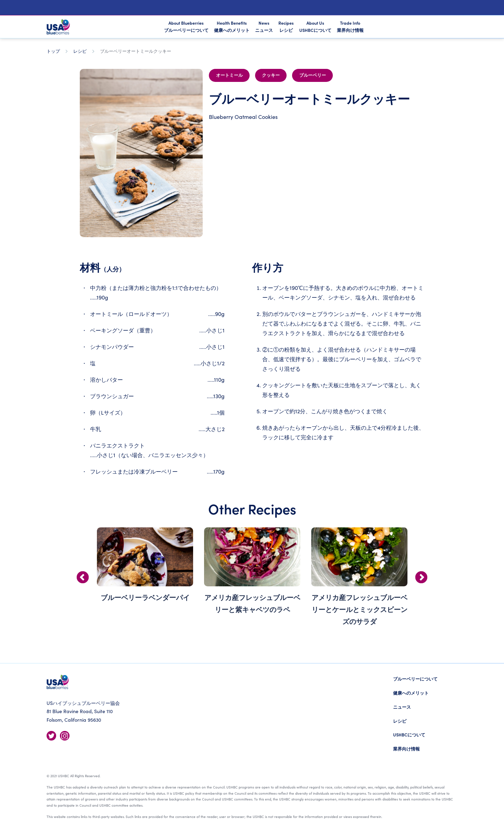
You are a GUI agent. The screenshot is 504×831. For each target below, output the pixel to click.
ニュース (402, 707)
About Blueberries (186, 27)
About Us (315, 26)
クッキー (271, 75)
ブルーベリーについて (415, 679)
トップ (53, 51)
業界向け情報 (406, 749)
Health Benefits (232, 26)
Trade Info (350, 26)
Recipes (286, 26)
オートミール (229, 75)
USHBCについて (409, 735)
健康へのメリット (411, 693)
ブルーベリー (313, 75)
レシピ (80, 51)
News (264, 26)
